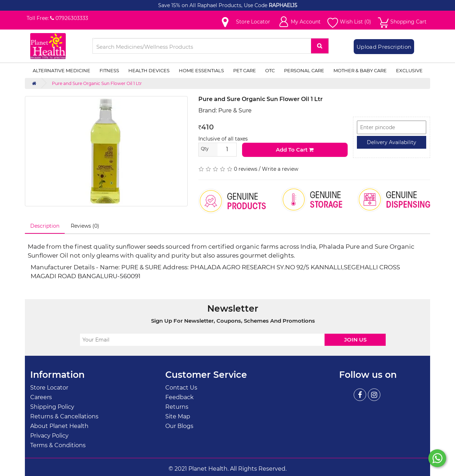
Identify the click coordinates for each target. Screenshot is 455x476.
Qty (205, 149)
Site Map (178, 416)
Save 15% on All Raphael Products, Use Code (213, 5)
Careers (41, 397)
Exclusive (409, 70)
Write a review (280, 169)
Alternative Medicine (61, 70)
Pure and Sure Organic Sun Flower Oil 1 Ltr (97, 83)
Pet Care (245, 70)
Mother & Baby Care (360, 70)
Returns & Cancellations (64, 416)
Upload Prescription (384, 47)
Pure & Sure (235, 110)
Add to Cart (295, 150)
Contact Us (181, 388)
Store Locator (49, 388)
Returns (177, 407)
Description (45, 226)
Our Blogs (179, 426)
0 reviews (246, 169)
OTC (270, 70)
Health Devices (149, 70)
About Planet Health (59, 426)
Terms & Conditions (58, 445)
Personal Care (304, 70)
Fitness (109, 70)
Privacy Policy (49, 436)
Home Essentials (201, 70)
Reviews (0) (85, 226)
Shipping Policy (52, 407)
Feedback (180, 397)
